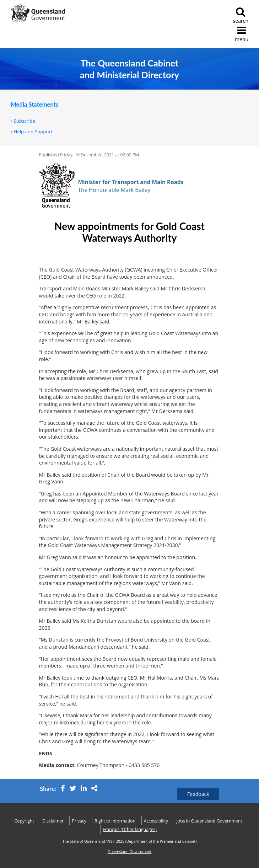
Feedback (198, 794)
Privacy (79, 821)
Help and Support (33, 132)
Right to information (115, 821)
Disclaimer (53, 821)
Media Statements (34, 105)
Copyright (24, 821)
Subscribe (24, 121)
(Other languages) (130, 829)
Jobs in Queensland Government (209, 821)
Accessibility (156, 821)
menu (242, 34)
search (241, 15)
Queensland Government (130, 852)
